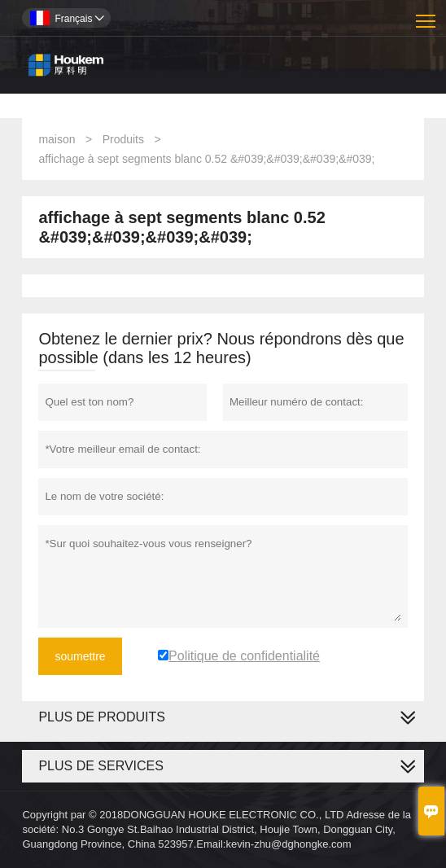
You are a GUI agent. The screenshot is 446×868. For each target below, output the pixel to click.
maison (57, 139)
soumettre (80, 656)
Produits (123, 139)
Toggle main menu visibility (427, 15)
